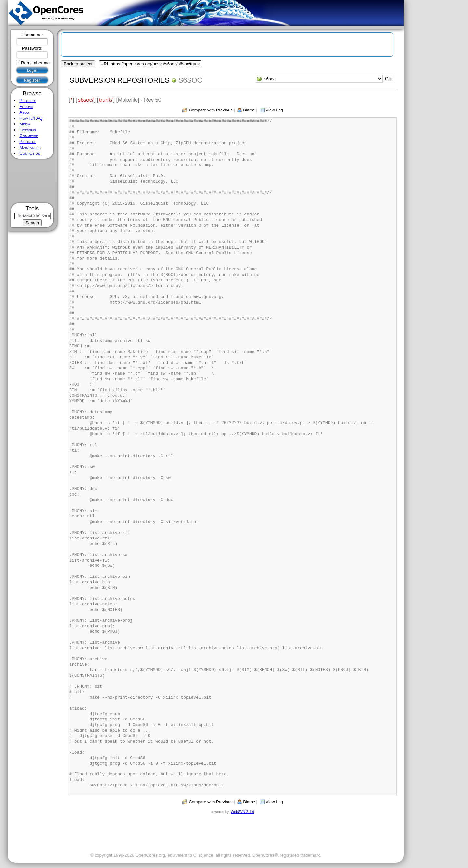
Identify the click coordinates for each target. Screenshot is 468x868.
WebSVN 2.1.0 (242, 812)
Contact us (30, 153)
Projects (28, 101)
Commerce (29, 136)
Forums (26, 106)
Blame (249, 110)
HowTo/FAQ (31, 118)
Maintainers (30, 147)
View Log (274, 110)
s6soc (190, 80)
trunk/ (106, 100)
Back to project (78, 64)
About (25, 112)
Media (25, 124)
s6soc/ (85, 100)
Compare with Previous (211, 110)
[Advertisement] (32, 181)
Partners (28, 142)
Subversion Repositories (119, 80)
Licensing (28, 130)
